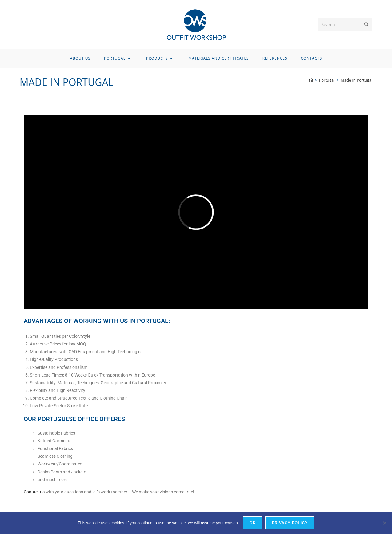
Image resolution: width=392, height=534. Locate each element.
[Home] (311, 80)
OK (253, 523)
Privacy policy (290, 523)
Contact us (34, 492)
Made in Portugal (356, 80)
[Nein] (384, 523)
